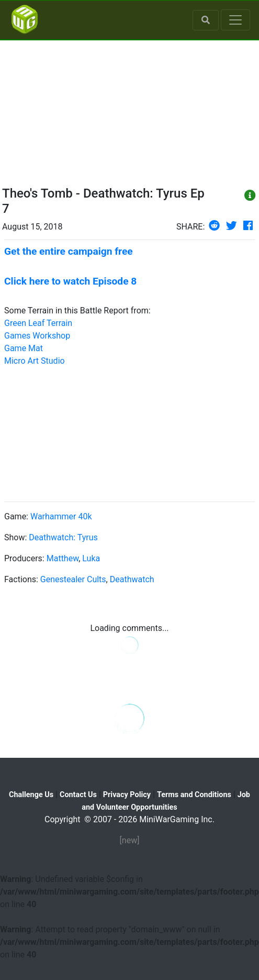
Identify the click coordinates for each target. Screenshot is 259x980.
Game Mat (24, 348)
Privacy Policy (127, 795)
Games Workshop (37, 336)
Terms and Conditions (194, 795)
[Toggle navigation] (235, 20)
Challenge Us (31, 795)
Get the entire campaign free (69, 251)
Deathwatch (132, 579)
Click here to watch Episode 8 (70, 281)
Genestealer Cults (73, 579)
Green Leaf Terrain (38, 323)
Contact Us (78, 795)
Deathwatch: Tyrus (63, 537)
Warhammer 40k (61, 516)
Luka (91, 558)
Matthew (63, 558)
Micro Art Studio (35, 361)
